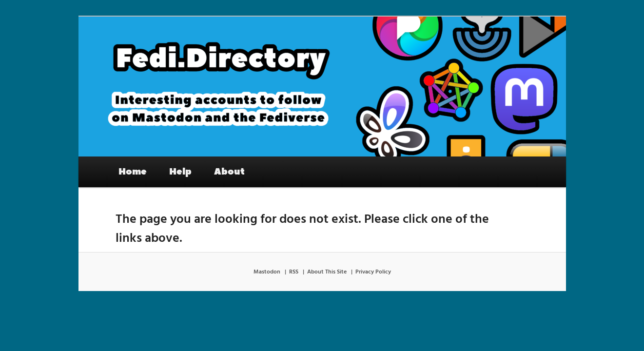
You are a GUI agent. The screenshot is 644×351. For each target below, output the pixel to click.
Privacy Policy (373, 272)
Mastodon (267, 272)
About (229, 172)
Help (180, 172)
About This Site (327, 272)
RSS (294, 272)
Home (133, 172)
